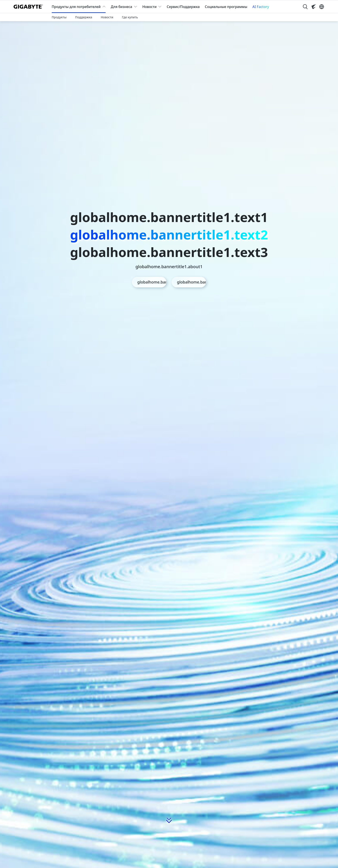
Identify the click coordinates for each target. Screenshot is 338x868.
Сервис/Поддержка (183, 7)
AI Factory (261, 7)
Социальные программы (226, 7)
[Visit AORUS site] (313, 7)
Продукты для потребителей (76, 7)
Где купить (130, 17)
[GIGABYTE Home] (29, 7)
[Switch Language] (322, 7)
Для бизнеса (121, 7)
